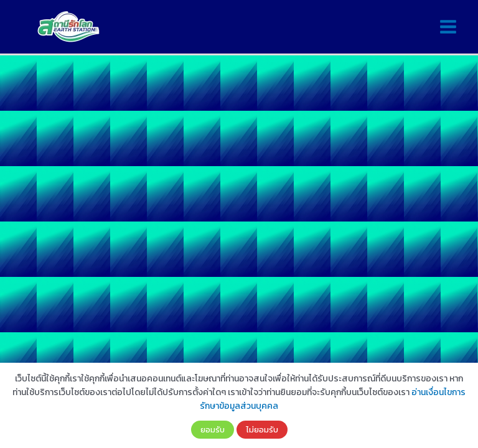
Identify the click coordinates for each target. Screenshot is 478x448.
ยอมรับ (213, 429)
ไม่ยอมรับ (262, 429)
